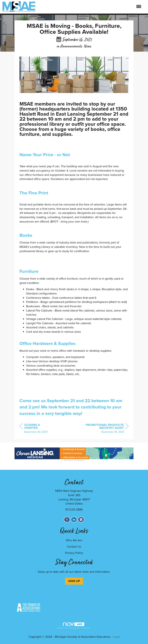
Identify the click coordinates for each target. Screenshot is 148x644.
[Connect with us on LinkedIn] (74, 520)
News (88, 47)
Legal (116, 637)
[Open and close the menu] (90, 7)
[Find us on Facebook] (67, 520)
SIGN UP (74, 581)
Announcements (71, 47)
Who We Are (74, 540)
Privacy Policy (74, 553)
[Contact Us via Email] (81, 520)
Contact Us (74, 547)
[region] (104, 429)
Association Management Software (74, 626)
